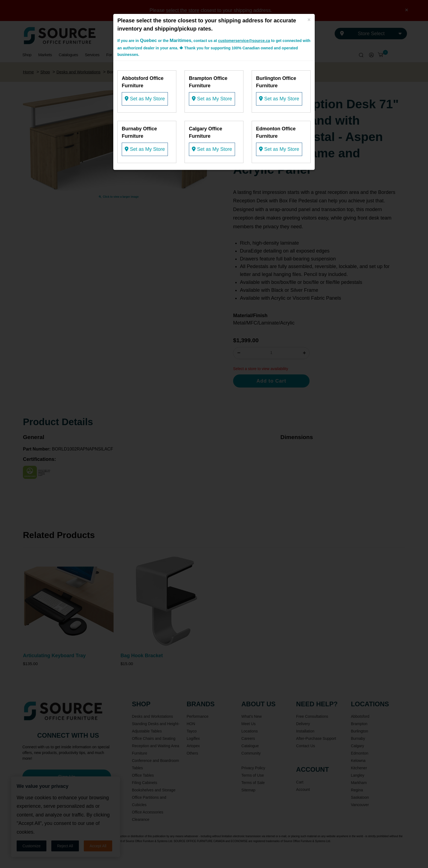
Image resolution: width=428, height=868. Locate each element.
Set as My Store (145, 99)
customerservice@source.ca (244, 41)
